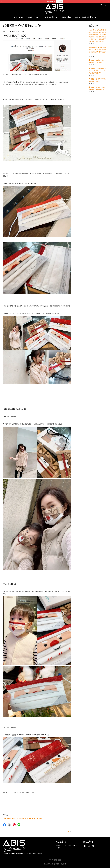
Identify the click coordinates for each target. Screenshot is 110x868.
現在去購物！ (73, 1)
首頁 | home (18, 17)
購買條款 (57, 864)
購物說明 (63, 864)
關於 (46, 864)
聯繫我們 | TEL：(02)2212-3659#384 (67, 846)
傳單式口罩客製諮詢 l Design (86, 17)
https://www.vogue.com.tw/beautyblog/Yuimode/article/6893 (22, 819)
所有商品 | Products (34, 17)
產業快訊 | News (51, 17)
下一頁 (67, 832)
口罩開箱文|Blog (66, 17)
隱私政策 (51, 864)
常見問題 (59, 848)
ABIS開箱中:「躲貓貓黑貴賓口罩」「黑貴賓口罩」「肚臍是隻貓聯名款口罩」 (97, 71)
